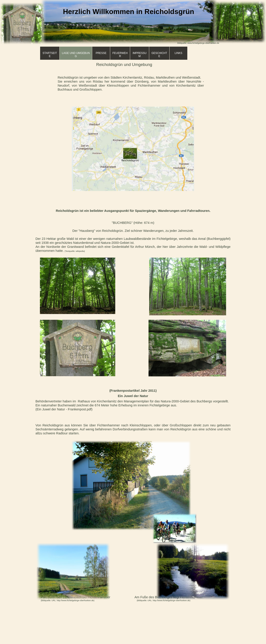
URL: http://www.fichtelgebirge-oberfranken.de (73, 600)
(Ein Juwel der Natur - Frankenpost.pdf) (64, 409)
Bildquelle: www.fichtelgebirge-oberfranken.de (198, 43)
